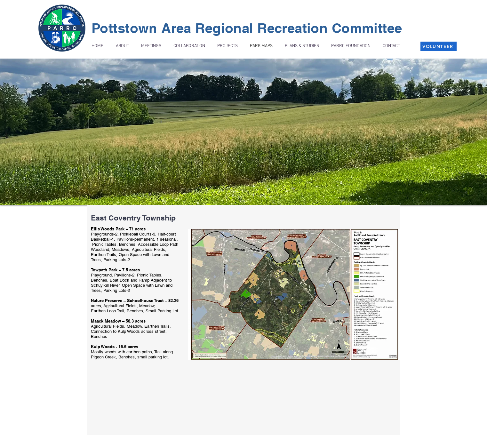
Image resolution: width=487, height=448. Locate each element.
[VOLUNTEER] (439, 46)
